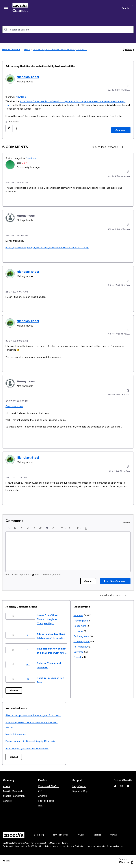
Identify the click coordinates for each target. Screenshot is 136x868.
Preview (127, 522)
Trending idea (81, 621)
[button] (9, 128)
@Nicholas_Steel (14, 406)
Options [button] (127, 49)
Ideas (27, 49)
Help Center (79, 786)
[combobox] (68, 30)
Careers (7, 801)
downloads (14, 121)
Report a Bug (80, 791)
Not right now (81, 647)
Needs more (80, 626)
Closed (77, 657)
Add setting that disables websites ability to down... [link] (60, 49)
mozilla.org (39, 835)
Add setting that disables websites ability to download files (40, 66)
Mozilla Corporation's (17, 843)
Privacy (81, 835)
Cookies (97, 835)
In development (82, 641)
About (7, 786)
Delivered (79, 652)
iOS (40, 791)
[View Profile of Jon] (25, 163)
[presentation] (9, 528)
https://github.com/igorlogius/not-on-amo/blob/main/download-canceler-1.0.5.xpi (47, 248)
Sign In (125, 8)
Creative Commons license (111, 846)
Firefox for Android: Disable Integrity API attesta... (31, 741)
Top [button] (8, 861)
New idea (21, 97)
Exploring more (81, 636)
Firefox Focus (46, 801)
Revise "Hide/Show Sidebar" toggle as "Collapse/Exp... (47, 619)
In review (78, 631)
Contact (114, 835)
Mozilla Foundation (14, 796)
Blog (41, 805)
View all (14, 690)
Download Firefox (48, 786)
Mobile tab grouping (16, 734)
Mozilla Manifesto (13, 791)
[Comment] (121, 130)
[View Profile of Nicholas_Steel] (28, 77)
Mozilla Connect (20, 8)
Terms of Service (61, 835)
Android (43, 796)
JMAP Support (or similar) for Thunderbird (27, 749)
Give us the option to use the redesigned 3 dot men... (33, 715)
